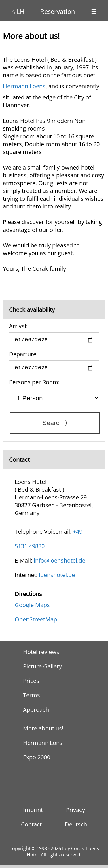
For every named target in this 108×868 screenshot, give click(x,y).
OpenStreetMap (36, 622)
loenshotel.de (57, 577)
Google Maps (32, 607)
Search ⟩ (55, 426)
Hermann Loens (24, 86)
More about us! (43, 731)
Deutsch (76, 827)
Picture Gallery (42, 669)
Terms (32, 698)
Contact (31, 827)
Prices (31, 684)
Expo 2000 (37, 760)
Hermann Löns (43, 746)
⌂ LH (18, 11)
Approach (36, 712)
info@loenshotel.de (59, 563)
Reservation (58, 11)
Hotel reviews (41, 655)
